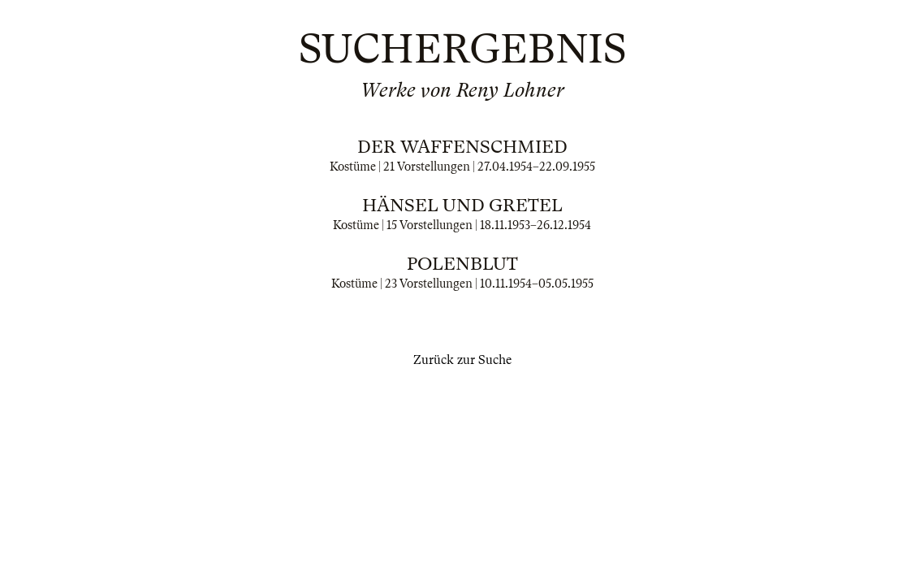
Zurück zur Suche (462, 360)
